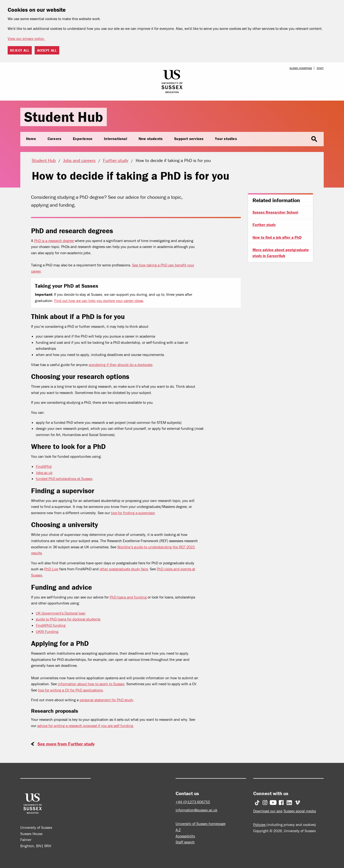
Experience (83, 139)
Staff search (185, 842)
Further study (264, 225)
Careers (54, 139)
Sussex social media (300, 811)
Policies (259, 825)
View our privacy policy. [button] (26, 38)
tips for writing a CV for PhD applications (70, 690)
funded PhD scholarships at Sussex (64, 479)
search (314, 139)
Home (31, 139)
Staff (320, 68)
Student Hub (64, 117)
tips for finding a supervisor (133, 513)
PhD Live (51, 569)
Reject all (20, 50)
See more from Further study (66, 744)
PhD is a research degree (54, 241)
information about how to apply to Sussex (91, 684)
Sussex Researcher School (275, 212)
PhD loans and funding (128, 597)
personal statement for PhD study (106, 700)
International (116, 139)
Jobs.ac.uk (44, 473)
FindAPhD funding (51, 625)
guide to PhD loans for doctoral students (68, 619)
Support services (189, 139)
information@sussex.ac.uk (196, 810)
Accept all (47, 50)
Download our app (268, 811)
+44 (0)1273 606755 (193, 802)
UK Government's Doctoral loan (61, 613)
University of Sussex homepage (201, 824)
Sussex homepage (301, 68)
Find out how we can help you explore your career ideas (99, 301)
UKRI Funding (47, 631)
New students (151, 139)
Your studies (226, 139)
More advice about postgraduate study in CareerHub (281, 253)
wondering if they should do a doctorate (121, 365)
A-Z (178, 830)
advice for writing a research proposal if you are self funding (85, 726)
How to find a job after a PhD (277, 237)
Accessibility (185, 836)
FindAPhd (44, 466)
